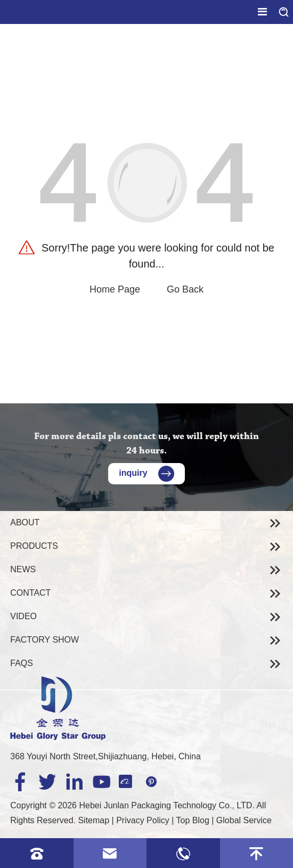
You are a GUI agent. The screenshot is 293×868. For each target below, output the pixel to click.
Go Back (185, 289)
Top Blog (193, 820)
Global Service (244, 820)
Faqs (22, 663)
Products (34, 546)
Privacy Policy (143, 820)
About (25, 522)
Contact (30, 593)
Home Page (115, 289)
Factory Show (44, 640)
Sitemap (93, 820)
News (23, 569)
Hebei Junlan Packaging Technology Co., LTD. (166, 805)
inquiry (146, 473)
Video (23, 616)
